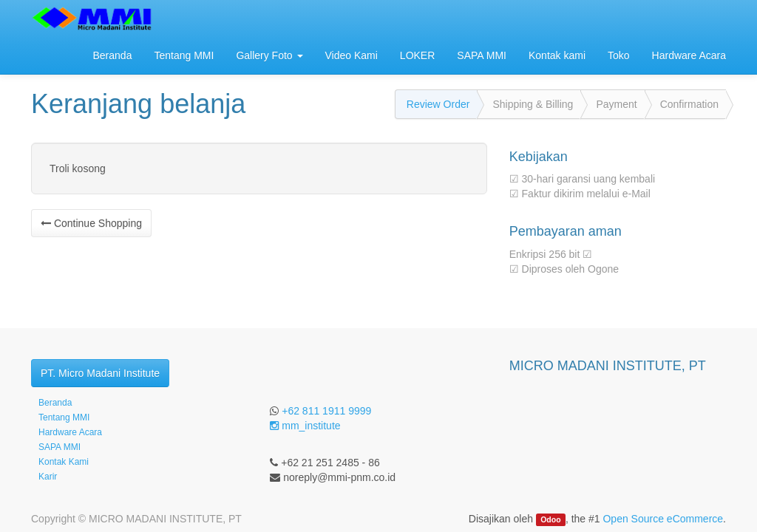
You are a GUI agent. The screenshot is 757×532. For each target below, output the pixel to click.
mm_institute (305, 426)
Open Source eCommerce (663, 519)
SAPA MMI (60, 447)
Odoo (550, 519)
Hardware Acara (70, 432)
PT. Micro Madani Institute (100, 373)
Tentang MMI (64, 417)
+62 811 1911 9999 (326, 411)
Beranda (55, 403)
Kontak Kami (64, 462)
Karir (48, 477)
